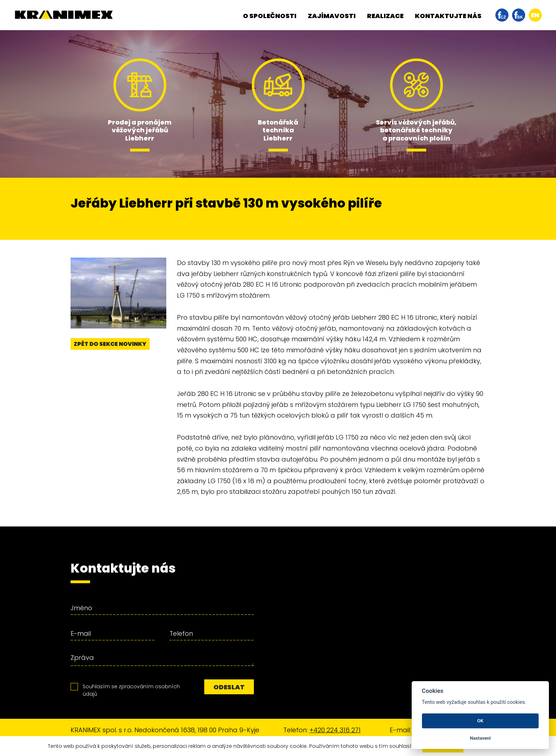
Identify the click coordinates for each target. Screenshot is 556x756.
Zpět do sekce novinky (110, 344)
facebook (502, 15)
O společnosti (270, 16)
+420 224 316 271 (335, 730)
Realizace (385, 16)
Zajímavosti (332, 16)
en (535, 15)
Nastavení (480, 738)
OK (480, 721)
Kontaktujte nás (448, 16)
